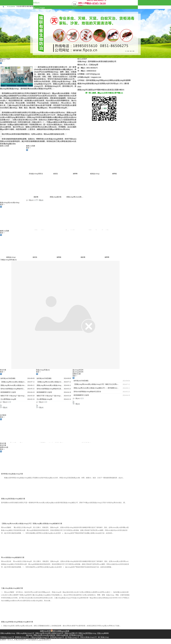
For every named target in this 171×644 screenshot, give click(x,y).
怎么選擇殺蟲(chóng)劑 (8, 399)
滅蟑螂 (75, 174)
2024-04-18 (31, 392)
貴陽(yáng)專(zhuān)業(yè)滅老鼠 (77, 197)
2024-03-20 (31, 396)
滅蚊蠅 (36, 197)
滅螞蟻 (114, 174)
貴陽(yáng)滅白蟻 (56, 197)
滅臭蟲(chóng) (95, 174)
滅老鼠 (56, 174)
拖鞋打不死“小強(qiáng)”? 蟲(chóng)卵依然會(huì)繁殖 (13, 396)
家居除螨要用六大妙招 (8, 392)
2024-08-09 (31, 378)
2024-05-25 (31, 389)
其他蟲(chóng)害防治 (36, 174)
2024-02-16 (31, 399)
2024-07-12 (31, 382)
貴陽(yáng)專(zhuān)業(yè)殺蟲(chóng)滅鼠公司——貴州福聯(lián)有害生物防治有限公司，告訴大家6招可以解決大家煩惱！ (50, 385)
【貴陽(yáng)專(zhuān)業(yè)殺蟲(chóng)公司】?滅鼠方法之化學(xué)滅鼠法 (13, 382)
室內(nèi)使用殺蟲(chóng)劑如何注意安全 (13, 389)
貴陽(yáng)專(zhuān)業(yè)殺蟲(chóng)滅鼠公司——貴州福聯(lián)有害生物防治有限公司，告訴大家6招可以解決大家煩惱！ (13, 385)
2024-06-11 (31, 385)
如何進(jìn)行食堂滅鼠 (8, 378)
